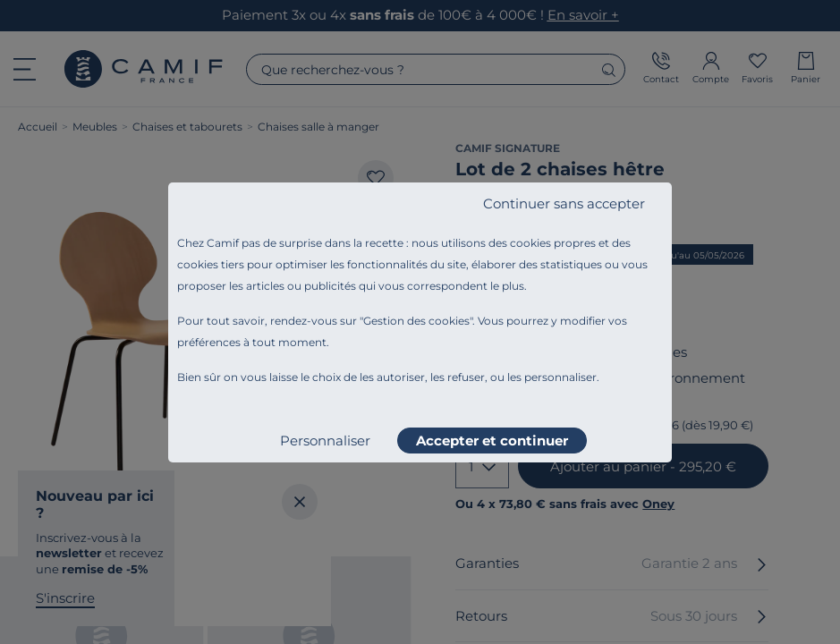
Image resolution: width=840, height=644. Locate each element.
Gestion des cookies (416, 321)
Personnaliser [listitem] (325, 441)
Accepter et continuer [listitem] (492, 441)
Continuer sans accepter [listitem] (564, 203)
